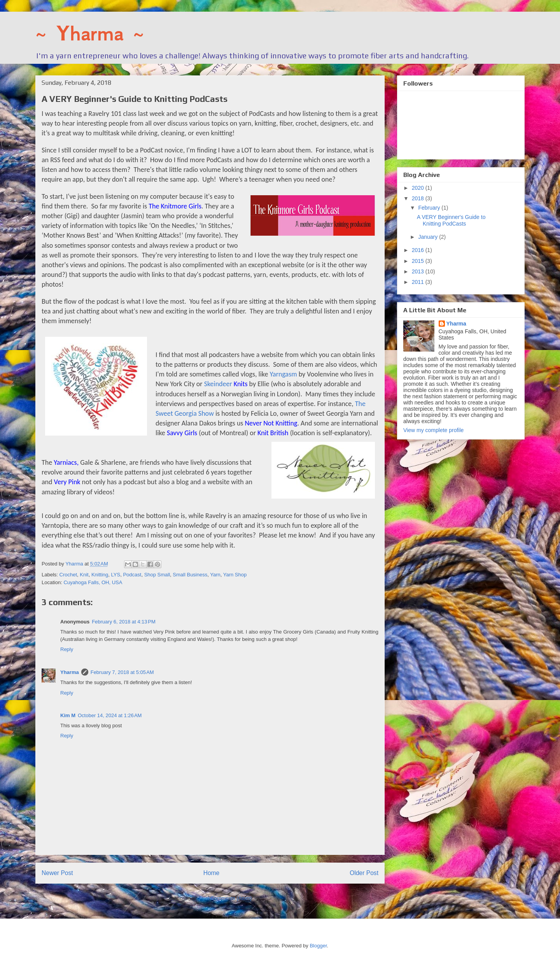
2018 (419, 198)
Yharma (70, 672)
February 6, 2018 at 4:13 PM (124, 622)
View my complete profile (433, 430)
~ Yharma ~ (90, 33)
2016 (419, 250)
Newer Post (57, 873)
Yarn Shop (235, 575)
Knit (84, 575)
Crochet (68, 575)
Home (212, 873)
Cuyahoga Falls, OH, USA (93, 582)
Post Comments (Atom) (225, 898)
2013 (419, 271)
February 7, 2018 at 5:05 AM (122, 672)
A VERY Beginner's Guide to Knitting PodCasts (451, 220)
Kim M (68, 715)
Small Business (190, 575)
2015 (419, 261)
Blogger (318, 946)
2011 (419, 282)
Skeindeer (226, 384)
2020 (419, 188)
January (429, 237)
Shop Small (157, 575)
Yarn (215, 575)
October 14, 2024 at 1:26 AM (110, 715)
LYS (116, 575)
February (430, 208)
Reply (67, 649)
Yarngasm (284, 374)
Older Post (364, 873)
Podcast (132, 575)
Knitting (100, 575)
